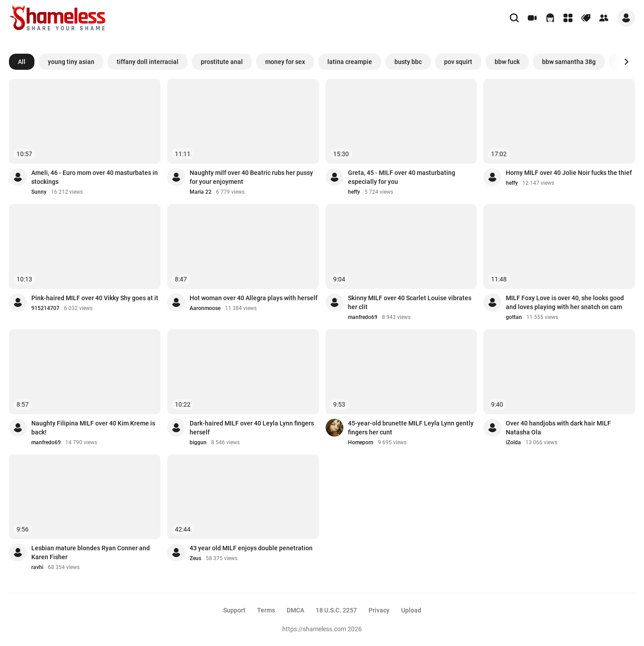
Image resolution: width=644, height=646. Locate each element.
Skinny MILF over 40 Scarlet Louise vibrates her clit (410, 302)
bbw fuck (507, 62)
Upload (411, 610)
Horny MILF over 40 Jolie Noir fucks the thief (569, 173)
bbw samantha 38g (569, 62)
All (22, 62)
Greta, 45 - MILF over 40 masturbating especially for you (402, 177)
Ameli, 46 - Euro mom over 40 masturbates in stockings (95, 177)
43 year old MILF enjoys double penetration (251, 548)
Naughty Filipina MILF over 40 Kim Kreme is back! (93, 428)
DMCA (295, 610)
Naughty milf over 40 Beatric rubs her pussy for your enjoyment (251, 177)
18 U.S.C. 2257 (336, 610)
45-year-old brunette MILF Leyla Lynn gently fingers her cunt (411, 428)
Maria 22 (201, 192)
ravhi (37, 567)
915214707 (45, 308)
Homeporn (361, 442)
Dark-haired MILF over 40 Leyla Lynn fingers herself (252, 428)
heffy (354, 192)
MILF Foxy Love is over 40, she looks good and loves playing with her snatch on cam (565, 302)
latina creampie (350, 62)
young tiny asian (71, 62)
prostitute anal (222, 62)
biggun (198, 442)
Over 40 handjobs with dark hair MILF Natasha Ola (558, 428)
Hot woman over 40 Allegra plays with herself (254, 298)
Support (234, 610)
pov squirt (458, 62)
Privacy (379, 610)
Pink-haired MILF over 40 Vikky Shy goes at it (95, 298)
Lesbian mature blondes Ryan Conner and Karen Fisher (91, 552)
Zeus (195, 558)
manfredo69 (363, 317)
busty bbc (408, 62)
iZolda (513, 442)
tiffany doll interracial (148, 62)
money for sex (285, 62)
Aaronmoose (205, 308)
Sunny (39, 192)
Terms (266, 610)
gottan (514, 317)
